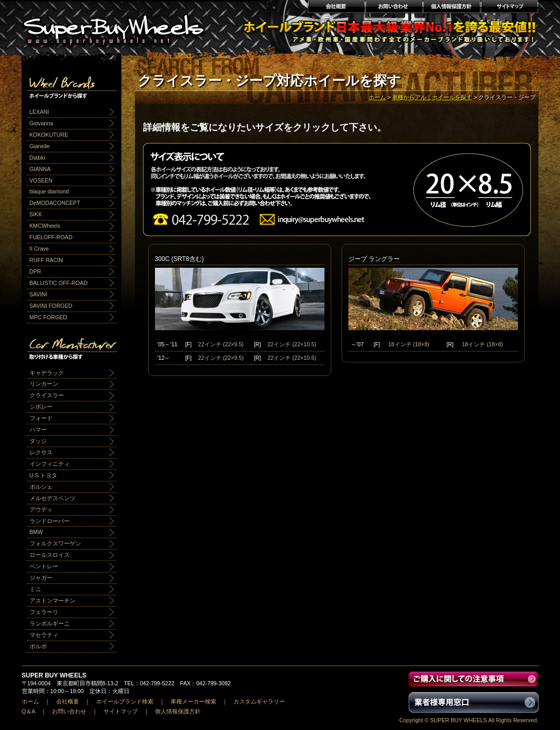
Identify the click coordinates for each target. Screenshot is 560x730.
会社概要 (336, 8)
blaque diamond (49, 191)
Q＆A (29, 711)
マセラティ (44, 635)
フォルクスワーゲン (55, 543)
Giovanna (42, 123)
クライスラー (47, 395)
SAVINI (38, 294)
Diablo (37, 158)
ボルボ (38, 646)
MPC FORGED (48, 317)
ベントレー (44, 566)
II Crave (39, 249)
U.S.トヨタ (44, 475)
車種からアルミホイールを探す (432, 97)
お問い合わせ (394, 8)
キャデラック (47, 373)
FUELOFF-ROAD (51, 237)
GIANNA (40, 169)
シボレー (41, 407)
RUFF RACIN (47, 260)
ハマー (38, 429)
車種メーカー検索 (193, 701)
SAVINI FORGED (51, 306)
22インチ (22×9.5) (221, 344)
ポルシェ (41, 487)
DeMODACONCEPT (55, 203)
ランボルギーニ (50, 623)
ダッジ (38, 441)
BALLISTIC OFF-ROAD (59, 283)
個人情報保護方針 (452, 8)
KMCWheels (45, 226)
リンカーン (44, 384)
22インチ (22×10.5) (292, 344)
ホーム (377, 97)
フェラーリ (44, 612)
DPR (36, 271)
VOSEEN (41, 180)
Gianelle (40, 146)
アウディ (41, 510)
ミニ (35, 589)
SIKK (36, 214)
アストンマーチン (53, 601)
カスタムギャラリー (259, 701)
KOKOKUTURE (49, 135)
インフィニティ (50, 464)
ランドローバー (50, 521)
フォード (41, 418)
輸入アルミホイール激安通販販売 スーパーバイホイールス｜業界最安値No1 (120, 26)
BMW (36, 532)
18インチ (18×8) (409, 344)
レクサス (41, 452)
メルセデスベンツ (53, 498)
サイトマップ (510, 8)
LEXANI (40, 112)
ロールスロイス (50, 555)
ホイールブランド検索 (125, 701)
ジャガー (41, 578)
